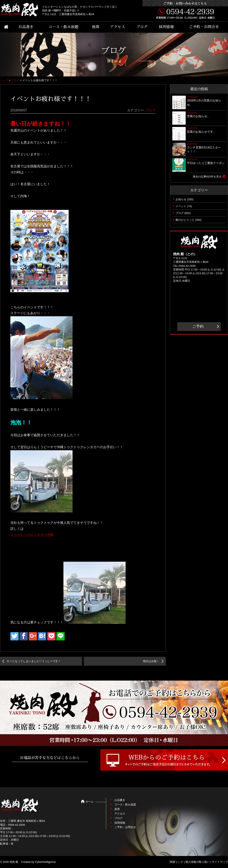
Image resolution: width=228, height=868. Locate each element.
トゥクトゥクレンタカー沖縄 (32, 535)
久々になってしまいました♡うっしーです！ (34, 661)
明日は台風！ (151, 661)
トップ (4, 80)
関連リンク (176, 862)
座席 (96, 27)
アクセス (118, 27)
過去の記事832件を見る (207, 177)
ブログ (142, 27)
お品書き (26, 27)
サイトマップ (220, 862)
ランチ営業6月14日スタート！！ (204, 150)
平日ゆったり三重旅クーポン (206, 163)
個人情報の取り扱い (197, 862)
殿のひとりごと (185, 220)
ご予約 (198, 326)
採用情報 (166, 27)
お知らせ (181, 199)
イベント (181, 206)
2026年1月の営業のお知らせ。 (204, 103)
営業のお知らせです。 (201, 132)
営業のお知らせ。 (199, 116)
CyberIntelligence (45, 862)
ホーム (89, 802)
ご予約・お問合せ (204, 27)
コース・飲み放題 (63, 27)
